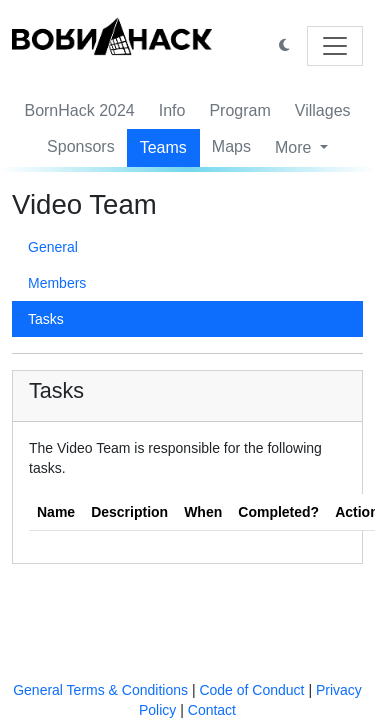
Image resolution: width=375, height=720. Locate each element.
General (53, 247)
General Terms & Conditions (100, 690)
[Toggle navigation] (335, 46)
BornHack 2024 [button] (79, 110)
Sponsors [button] (81, 146)
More (295, 147)
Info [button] (172, 110)
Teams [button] (163, 147)
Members (57, 283)
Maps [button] (231, 146)
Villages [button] (323, 110)
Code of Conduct (251, 690)
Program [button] (239, 110)
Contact (212, 710)
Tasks (46, 319)
